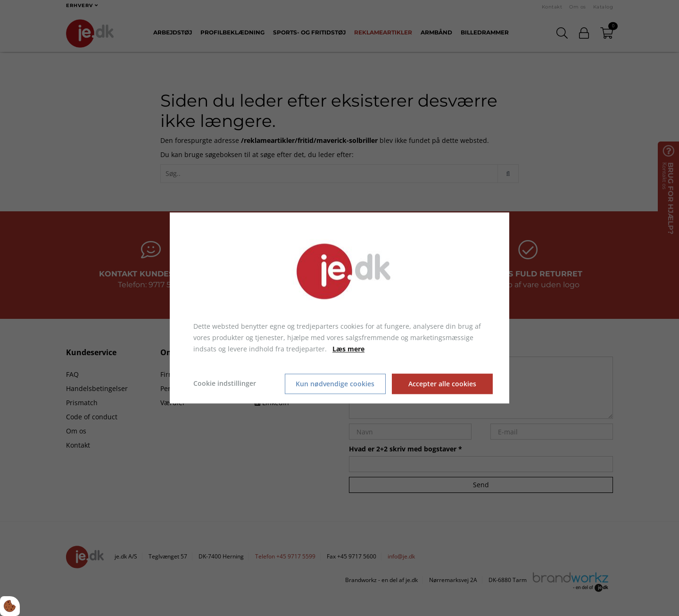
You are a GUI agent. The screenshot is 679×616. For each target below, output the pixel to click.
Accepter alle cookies (443, 384)
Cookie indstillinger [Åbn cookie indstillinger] (225, 384)
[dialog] (339, 308)
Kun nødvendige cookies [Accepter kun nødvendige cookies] (335, 384)
